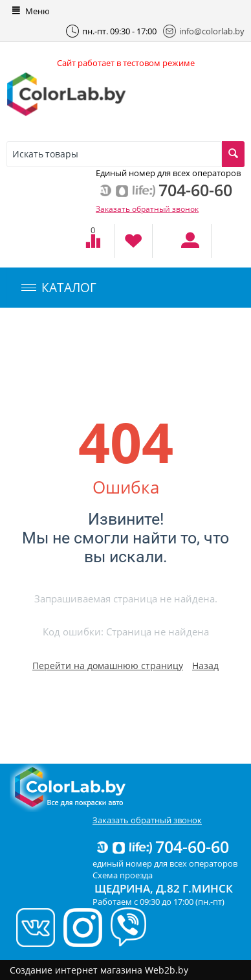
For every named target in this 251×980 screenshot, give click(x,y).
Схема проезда (123, 875)
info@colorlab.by (204, 31)
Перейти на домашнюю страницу (108, 666)
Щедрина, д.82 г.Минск (164, 888)
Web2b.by (167, 970)
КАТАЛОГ (59, 288)
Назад (205, 666)
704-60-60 (162, 847)
